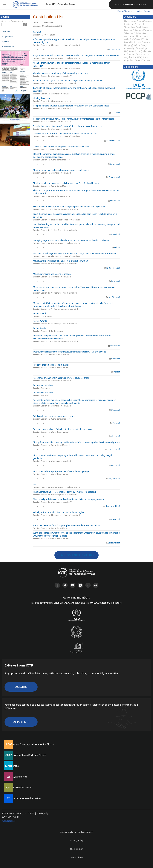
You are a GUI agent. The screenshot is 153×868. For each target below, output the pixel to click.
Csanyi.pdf (115, 234)
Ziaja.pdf (115, 423)
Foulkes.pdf (114, 201)
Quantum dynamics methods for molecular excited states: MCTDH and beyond (70, 352)
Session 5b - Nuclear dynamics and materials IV (61, 58)
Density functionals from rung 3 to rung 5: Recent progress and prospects (67, 126)
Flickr (96, 585)
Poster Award (39, 314)
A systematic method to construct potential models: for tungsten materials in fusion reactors (76, 55)
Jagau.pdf (115, 113)
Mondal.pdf (114, 346)
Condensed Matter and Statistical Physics (27, 755)
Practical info (8, 46)
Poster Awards (40, 321)
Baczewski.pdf (113, 543)
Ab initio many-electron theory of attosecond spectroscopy (61, 73)
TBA (35, 485)
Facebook (57, 585)
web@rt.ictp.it (9, 821)
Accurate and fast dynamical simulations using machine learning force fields (68, 81)
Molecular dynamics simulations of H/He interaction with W (60, 261)
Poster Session (40, 328)
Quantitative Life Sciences (20, 788)
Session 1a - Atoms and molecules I (56, 94)
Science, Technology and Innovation (24, 798)
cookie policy (77, 849)
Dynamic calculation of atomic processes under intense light (61, 147)
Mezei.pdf (115, 410)
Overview (6, 31)
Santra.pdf (114, 281)
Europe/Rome (124, 11)
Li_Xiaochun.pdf (112, 268)
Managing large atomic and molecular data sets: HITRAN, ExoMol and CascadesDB (71, 240)
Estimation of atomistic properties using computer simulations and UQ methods (70, 207)
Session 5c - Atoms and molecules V (56, 101)
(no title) (37, 32)
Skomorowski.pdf (112, 506)
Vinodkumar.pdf (112, 141)
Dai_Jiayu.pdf (113, 478)
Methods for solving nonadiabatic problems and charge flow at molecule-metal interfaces (75, 254)
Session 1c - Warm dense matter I (55, 368)
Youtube (73, 585)
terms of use (77, 857)
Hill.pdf (116, 247)
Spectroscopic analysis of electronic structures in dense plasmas (63, 429)
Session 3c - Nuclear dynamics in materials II (59, 209)
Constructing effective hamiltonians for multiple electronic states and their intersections (74, 119)
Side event (45, 388)
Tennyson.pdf (113, 177)
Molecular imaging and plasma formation (52, 274)
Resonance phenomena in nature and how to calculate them (61, 378)
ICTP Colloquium (48, 35)
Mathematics (13, 766)
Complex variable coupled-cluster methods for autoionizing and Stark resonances (71, 106)
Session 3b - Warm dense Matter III (56, 186)
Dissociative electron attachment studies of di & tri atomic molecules (65, 134)
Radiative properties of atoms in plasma (51, 365)
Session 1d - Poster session (52, 331)
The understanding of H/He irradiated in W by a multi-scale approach (65, 492)
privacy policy (76, 840)
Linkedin (88, 585)
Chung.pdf (115, 436)
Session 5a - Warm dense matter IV (56, 160)
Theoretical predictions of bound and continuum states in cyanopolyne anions (69, 499)
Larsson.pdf (114, 164)
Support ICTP (21, 722)
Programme (7, 36)
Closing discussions (42, 98)
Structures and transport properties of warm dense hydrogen (62, 471)
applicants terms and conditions (77, 832)
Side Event (45, 395)
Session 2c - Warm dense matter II (55, 149)
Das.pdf (116, 372)
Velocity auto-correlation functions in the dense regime (59, 512)
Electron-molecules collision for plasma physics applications (61, 170)
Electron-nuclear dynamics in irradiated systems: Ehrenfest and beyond (66, 183)
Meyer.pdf (115, 519)
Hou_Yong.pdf (113, 297)
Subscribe (21, 687)
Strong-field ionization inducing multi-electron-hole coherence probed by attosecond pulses (76, 442)
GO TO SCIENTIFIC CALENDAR (131, 4)
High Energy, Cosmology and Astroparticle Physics (31, 744)
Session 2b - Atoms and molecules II (56, 129)
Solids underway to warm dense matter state (54, 416)
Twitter (65, 585)
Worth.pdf (114, 359)
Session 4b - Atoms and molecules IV (56, 76)
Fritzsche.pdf (113, 49)
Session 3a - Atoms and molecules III (56, 173)
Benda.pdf (114, 465)
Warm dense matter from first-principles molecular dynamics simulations (67, 525)
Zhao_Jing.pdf (113, 449)
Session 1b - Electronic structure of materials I (60, 45)
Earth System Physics (17, 777)
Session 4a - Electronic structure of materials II (61, 69)
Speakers (6, 41)
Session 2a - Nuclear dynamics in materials (59, 83)
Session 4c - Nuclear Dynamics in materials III (60, 230)
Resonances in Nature (43, 385)
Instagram (80, 585)
